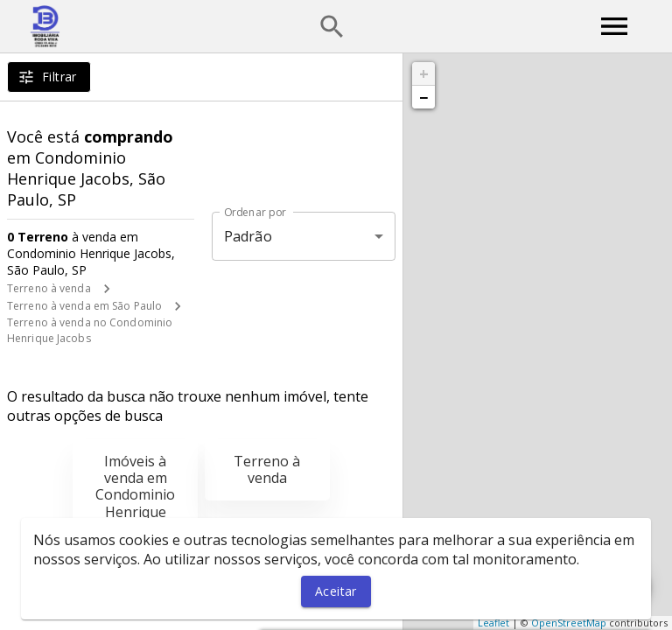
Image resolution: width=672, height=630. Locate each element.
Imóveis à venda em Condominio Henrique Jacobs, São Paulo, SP (135, 503)
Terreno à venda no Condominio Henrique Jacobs (90, 330)
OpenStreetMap (569, 623)
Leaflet (493, 623)
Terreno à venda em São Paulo (84, 306)
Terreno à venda (49, 288)
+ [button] (424, 73)
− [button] (423, 97)
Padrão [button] (248, 236)
